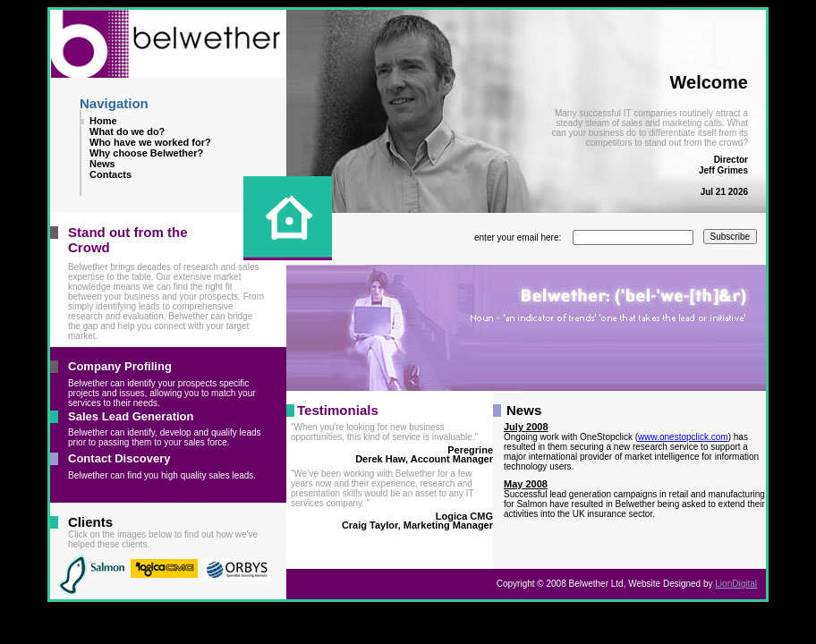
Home (103, 121)
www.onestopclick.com (683, 437)
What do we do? (127, 131)
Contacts (110, 174)
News (102, 164)
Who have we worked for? (150, 142)
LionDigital (736, 584)
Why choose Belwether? (146, 153)
